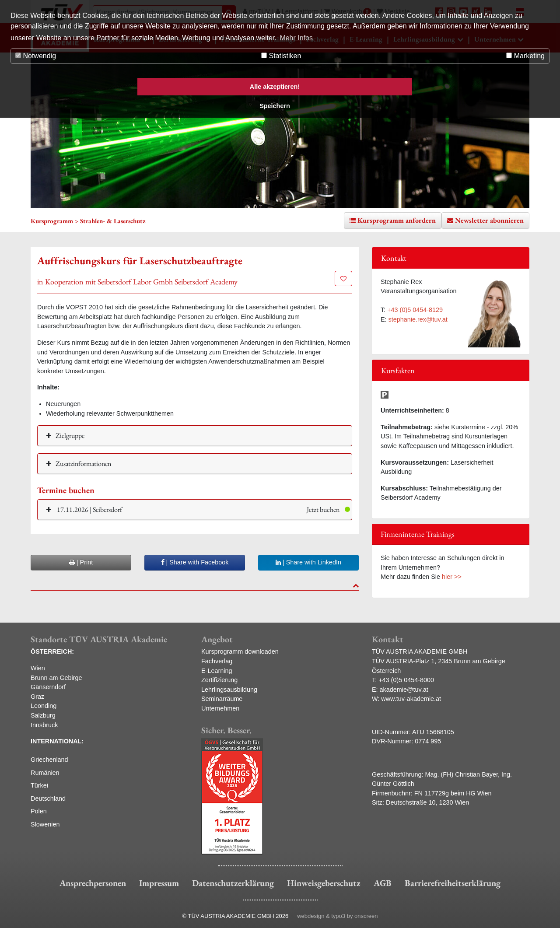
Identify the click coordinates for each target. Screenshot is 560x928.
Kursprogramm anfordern (397, 220)
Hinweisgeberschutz (324, 883)
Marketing (525, 56)
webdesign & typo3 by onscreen (337, 916)
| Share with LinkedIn (308, 562)
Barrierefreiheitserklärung (453, 883)
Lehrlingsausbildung (229, 690)
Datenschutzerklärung (233, 883)
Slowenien (45, 824)
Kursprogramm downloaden (240, 651)
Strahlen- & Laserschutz (113, 221)
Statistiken (281, 56)
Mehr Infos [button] (296, 38)
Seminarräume (222, 699)
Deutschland (48, 798)
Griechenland (49, 760)
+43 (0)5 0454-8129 (415, 310)
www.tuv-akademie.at (411, 699)
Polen (39, 811)
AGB (383, 883)
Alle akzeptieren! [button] (275, 87)
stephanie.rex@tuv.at (418, 319)
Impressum (159, 883)
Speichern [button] (275, 106)
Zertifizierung (219, 680)
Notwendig (36, 56)
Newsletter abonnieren (489, 220)
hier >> (452, 577)
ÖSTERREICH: (52, 651)
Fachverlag (217, 661)
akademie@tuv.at (404, 690)
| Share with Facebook (195, 562)
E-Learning (217, 671)
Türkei (39, 785)
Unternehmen (220, 708)
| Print (81, 562)
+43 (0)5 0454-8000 (406, 680)
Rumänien (45, 773)
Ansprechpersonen (93, 883)
